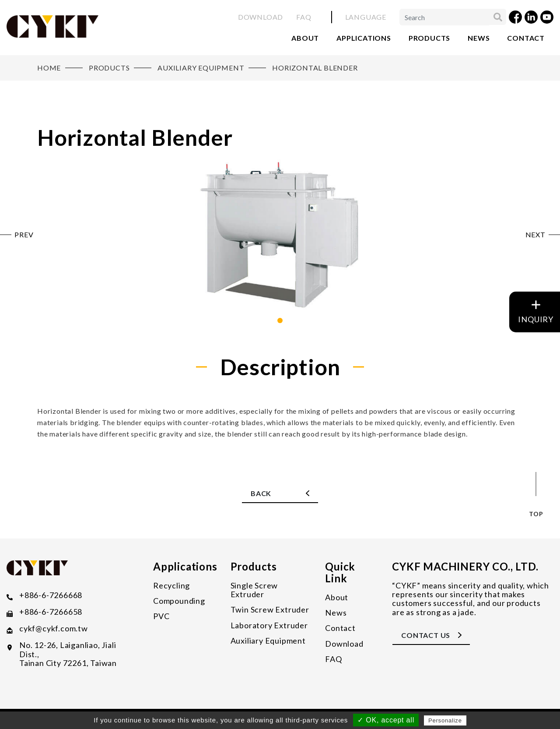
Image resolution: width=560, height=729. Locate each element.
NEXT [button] (535, 235)
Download (261, 17)
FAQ (304, 17)
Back (261, 493)
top (536, 514)
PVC (161, 616)
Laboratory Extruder (269, 625)
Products (429, 38)
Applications (364, 38)
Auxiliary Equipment (268, 641)
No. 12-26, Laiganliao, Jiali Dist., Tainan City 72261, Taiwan (68, 654)
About (305, 38)
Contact (526, 38)
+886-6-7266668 (51, 595)
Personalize (445, 720)
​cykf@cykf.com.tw (54, 629)
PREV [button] (24, 235)
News (479, 38)
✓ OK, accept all (386, 720)
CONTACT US (426, 635)
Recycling (171, 585)
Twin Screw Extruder (270, 609)
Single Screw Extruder (254, 590)
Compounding (179, 601)
